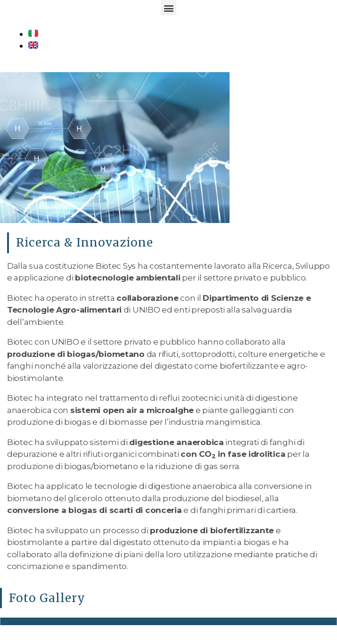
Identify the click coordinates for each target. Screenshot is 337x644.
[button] (168, 8)
